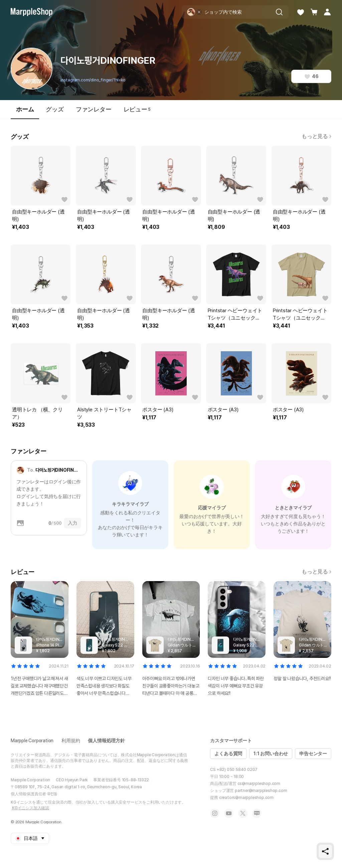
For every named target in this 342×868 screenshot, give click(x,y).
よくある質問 (228, 754)
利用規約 (71, 741)
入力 (72, 523)
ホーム (25, 112)
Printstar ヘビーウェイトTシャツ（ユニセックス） (235, 315)
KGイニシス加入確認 (31, 808)
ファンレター (94, 109)
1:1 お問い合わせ (271, 754)
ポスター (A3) (158, 410)
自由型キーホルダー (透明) (38, 215)
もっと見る (316, 136)
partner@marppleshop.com (261, 791)
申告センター (313, 754)
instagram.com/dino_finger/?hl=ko (93, 80)
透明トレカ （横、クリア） (37, 413)
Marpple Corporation (32, 741)
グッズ (55, 109)
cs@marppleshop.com (259, 784)
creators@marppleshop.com (246, 798)
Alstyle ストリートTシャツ (104, 413)
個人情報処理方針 (106, 741)
